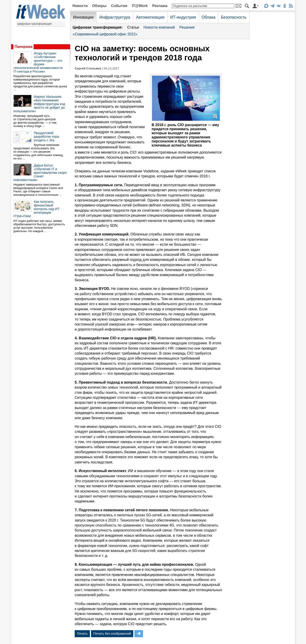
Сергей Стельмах (88, 68)
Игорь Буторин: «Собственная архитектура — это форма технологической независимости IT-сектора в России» (38, 62)
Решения (187, 27)
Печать (82, 634)
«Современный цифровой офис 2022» (105, 34)
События (119, 6)
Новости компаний (159, 27)
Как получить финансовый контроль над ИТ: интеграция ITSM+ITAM (37, 209)
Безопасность (234, 17)
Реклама (160, 6)
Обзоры (99, 6)
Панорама (23, 47)
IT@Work (140, 6)
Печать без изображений (112, 634)
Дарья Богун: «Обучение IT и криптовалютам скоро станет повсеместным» (40, 173)
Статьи (133, 27)
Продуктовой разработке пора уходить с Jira (46, 137)
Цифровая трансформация (34, 24)
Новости (80, 6)
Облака (209, 17)
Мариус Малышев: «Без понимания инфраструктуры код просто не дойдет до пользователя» (39, 104)
